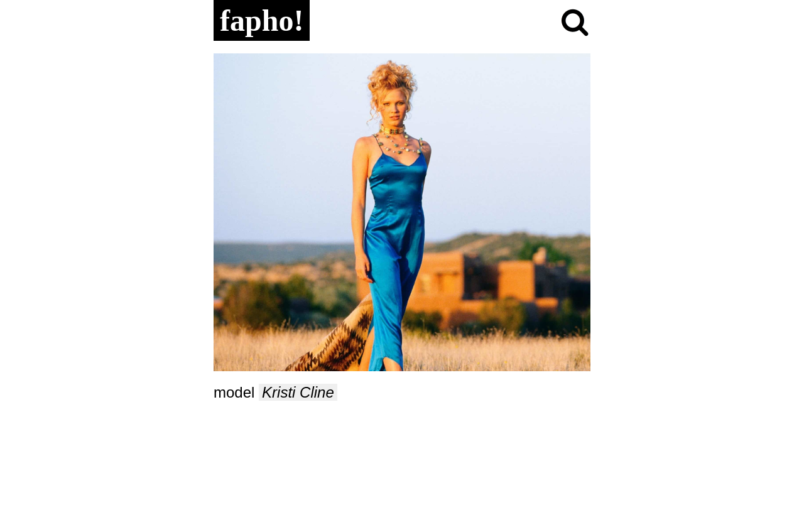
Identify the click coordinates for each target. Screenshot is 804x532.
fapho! (262, 20)
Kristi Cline (298, 392)
